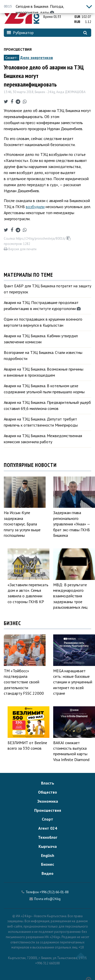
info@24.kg (52, 899)
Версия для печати (20, 249)
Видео (48, 873)
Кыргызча (48, 846)
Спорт (48, 819)
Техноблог (48, 837)
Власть (48, 783)
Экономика (48, 801)
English (48, 855)
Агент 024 (48, 828)
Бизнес (48, 864)
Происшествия (18, 49)
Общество (48, 792)
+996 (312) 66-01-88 (54, 892)
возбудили (35, 207)
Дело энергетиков (37, 58)
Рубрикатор (20, 33)
